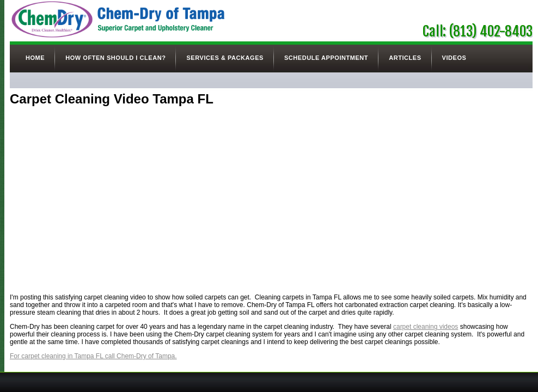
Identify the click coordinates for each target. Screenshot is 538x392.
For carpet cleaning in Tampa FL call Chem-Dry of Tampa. (93, 356)
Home (35, 58)
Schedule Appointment (326, 58)
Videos (454, 58)
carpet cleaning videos (426, 327)
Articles (405, 58)
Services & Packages (225, 58)
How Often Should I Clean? (115, 58)
